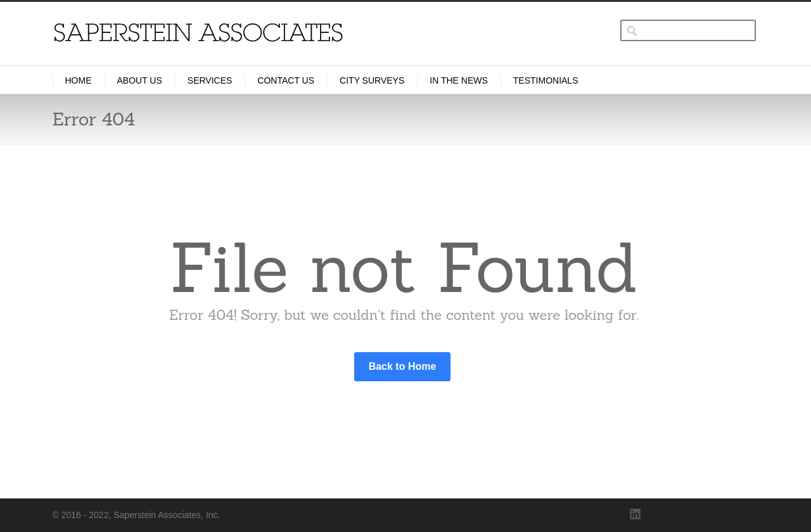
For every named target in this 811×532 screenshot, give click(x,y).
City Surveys (372, 80)
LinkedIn (635, 514)
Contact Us (286, 80)
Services (210, 80)
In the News (459, 80)
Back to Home (403, 366)
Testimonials (546, 80)
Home (79, 80)
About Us (140, 80)
